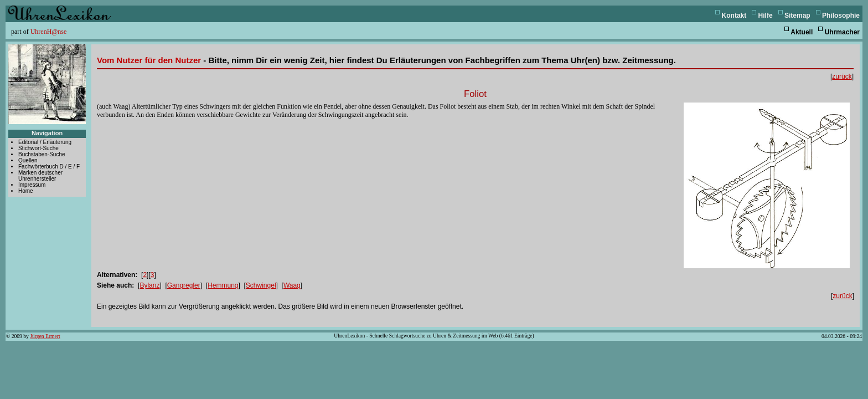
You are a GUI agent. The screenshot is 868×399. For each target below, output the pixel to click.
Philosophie (841, 16)
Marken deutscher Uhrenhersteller (40, 176)
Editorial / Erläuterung (45, 142)
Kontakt (734, 16)
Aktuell (802, 32)
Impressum (32, 185)
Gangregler (184, 285)
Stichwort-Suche (38, 148)
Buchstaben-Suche (42, 154)
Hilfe (766, 16)
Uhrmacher (842, 32)
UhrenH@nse (49, 32)
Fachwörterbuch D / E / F (49, 167)
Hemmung (223, 285)
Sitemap (797, 16)
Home (26, 191)
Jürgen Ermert (45, 336)
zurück (842, 76)
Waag (292, 285)
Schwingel (261, 285)
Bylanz (149, 285)
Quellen (28, 160)
